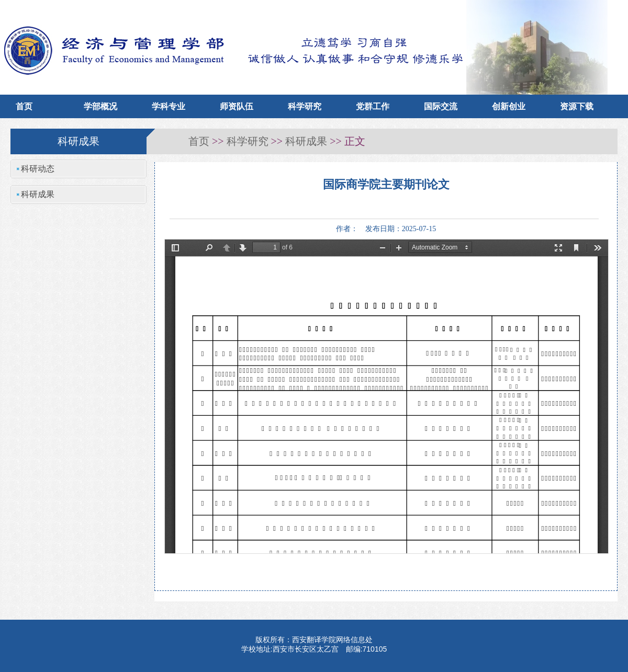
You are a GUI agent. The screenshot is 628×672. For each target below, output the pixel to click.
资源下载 (577, 106)
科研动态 (38, 169)
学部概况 (100, 106)
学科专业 (169, 106)
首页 (24, 106)
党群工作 (373, 106)
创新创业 (509, 106)
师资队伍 (237, 106)
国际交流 (441, 106)
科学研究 (305, 106)
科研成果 (306, 141)
